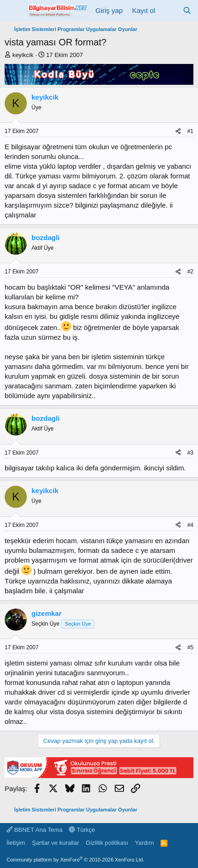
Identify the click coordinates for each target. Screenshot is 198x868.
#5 (190, 647)
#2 (190, 272)
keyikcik (23, 55)
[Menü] (13, 11)
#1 (190, 131)
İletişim (16, 843)
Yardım (145, 843)
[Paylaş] (178, 131)
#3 (190, 453)
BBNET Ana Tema (34, 830)
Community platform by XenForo (75, 860)
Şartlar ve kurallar (56, 843)
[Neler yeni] (169, 10)
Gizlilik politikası (107, 843)
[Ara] (187, 10)
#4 (190, 525)
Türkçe (82, 830)
